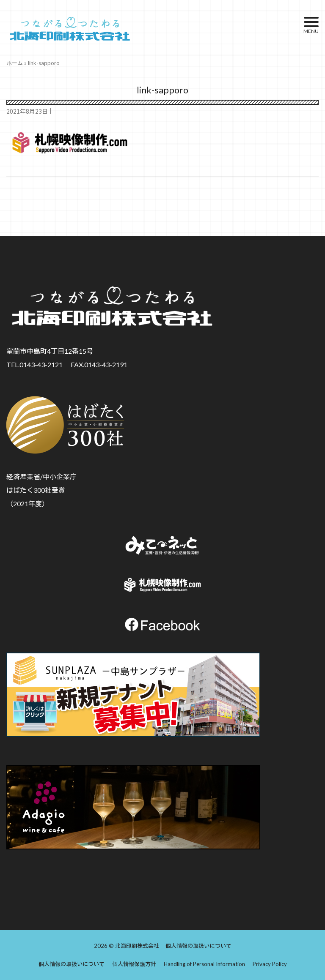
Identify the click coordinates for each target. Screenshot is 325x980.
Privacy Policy (270, 964)
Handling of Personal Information (204, 964)
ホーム (15, 63)
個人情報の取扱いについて (198, 946)
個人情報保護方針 (134, 964)
